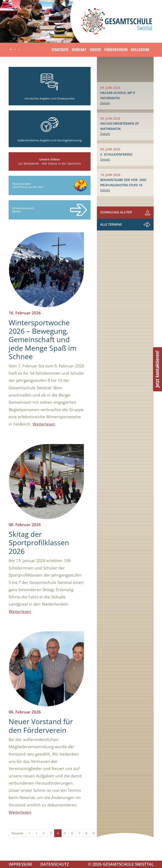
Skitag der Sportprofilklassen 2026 (39, 543)
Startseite (60, 50)
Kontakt (79, 50)
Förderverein (116, 50)
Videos (95, 50)
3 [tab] (19, 50)
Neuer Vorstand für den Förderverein (41, 726)
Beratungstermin (157, 369)
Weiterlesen (44, 424)
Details (105, 103)
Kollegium (140, 50)
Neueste (17, 833)
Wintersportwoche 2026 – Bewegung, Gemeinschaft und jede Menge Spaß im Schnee (43, 339)
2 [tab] (15, 50)
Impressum (20, 864)
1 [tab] (11, 50)
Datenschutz (55, 864)
